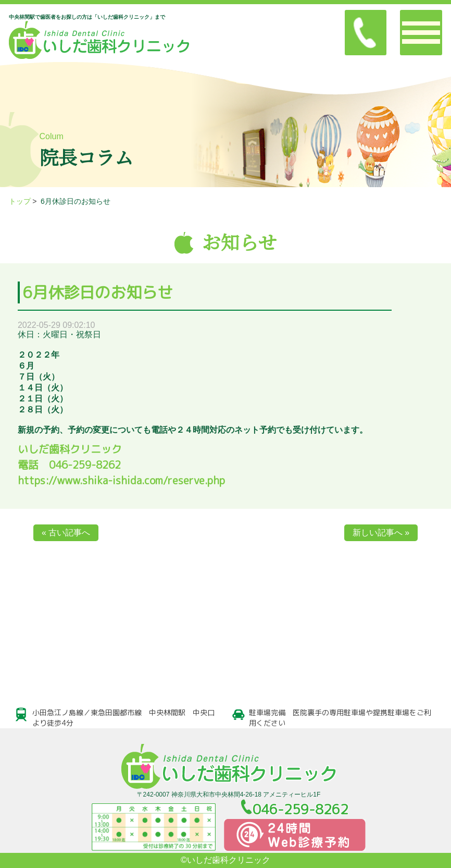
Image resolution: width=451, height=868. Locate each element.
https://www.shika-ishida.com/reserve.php (121, 480)
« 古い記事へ (66, 533)
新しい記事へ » (381, 533)
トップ (20, 201)
